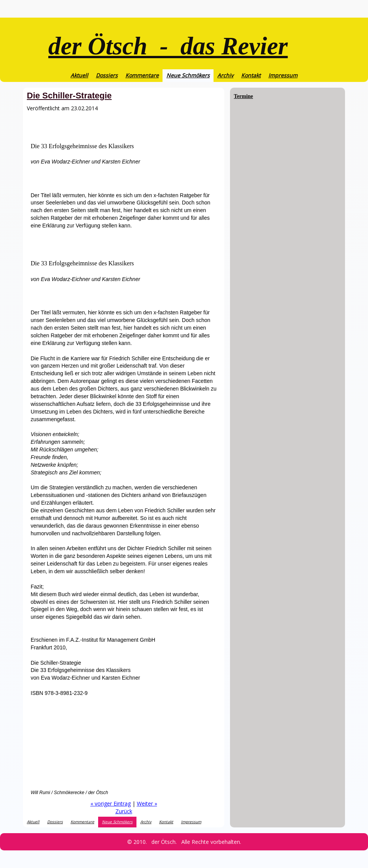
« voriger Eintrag (111, 803)
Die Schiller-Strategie (69, 96)
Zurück (124, 811)
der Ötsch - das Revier (168, 46)
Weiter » (147, 803)
